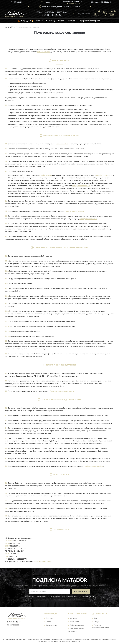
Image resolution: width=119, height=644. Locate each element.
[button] (74, 3)
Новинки (45, 15)
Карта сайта (74, 622)
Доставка (49, 618)
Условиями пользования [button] (79, 597)
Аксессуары (71, 21)
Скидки (97, 622)
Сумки (61, 21)
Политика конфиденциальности (62, 391)
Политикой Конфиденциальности (59, 597)
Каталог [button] (39, 12)
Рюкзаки (40, 21)
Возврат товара (52, 625)
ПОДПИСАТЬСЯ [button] (81, 591)
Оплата (49, 622)
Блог (96, 618)
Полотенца (51, 21)
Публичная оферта (77, 625)
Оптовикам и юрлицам (56, 12)
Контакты (57, 15)
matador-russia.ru (43, 52)
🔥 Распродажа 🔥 (26, 21)
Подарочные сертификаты (90, 21)
